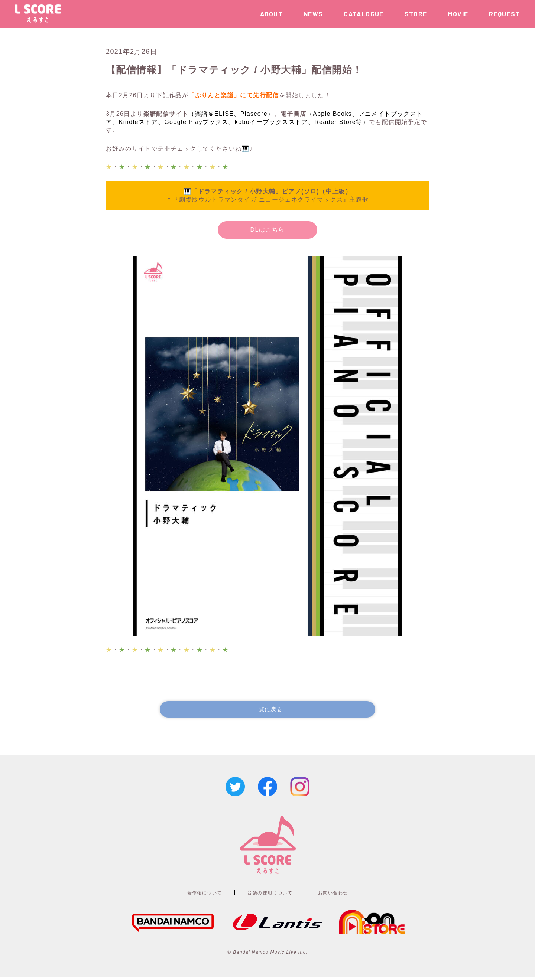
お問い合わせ (345, 895)
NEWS (313, 14)
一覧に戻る (267, 710)
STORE (416, 14)
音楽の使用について (271, 895)
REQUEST (505, 14)
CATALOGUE (364, 14)
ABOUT (271, 14)
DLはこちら (268, 230)
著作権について (194, 895)
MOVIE (458, 14)
